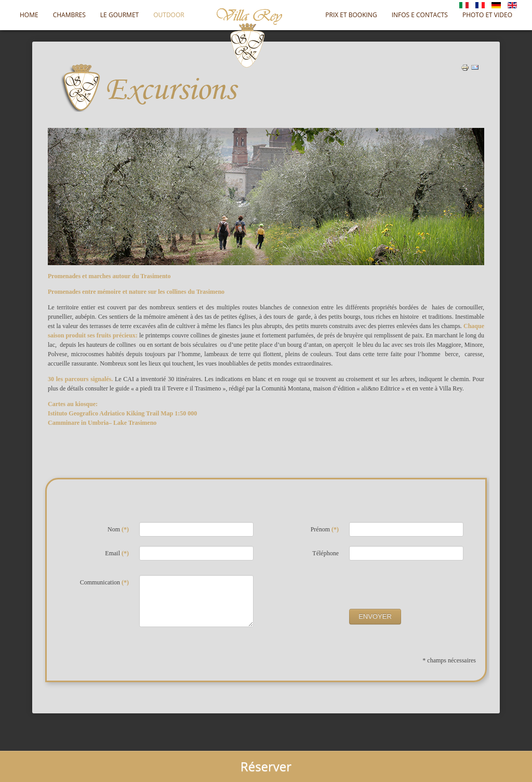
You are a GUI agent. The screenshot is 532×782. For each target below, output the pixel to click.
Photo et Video (487, 15)
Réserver (266, 766)
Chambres (69, 15)
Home (29, 15)
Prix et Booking (351, 15)
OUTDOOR (169, 15)
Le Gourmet (119, 15)
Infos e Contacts (420, 15)
